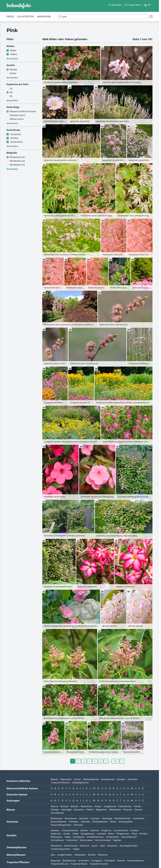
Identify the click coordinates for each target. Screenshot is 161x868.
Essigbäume (110, 806)
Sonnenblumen (129, 837)
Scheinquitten (126, 822)
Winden (92, 855)
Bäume (54, 779)
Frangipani (97, 861)
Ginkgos (55, 810)
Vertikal (14, 138)
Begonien (56, 861)
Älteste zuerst (17, 119)
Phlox (134, 834)
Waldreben (80, 855)
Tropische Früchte (99, 864)
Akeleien (55, 830)
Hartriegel (66, 810)
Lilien (103, 846)
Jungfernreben (65, 855)
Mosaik (13, 69)
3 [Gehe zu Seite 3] (84, 761)
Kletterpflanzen (91, 779)
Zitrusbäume (57, 813)
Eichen (98, 806)
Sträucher (132, 779)
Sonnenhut (72, 840)
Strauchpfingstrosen (61, 825)
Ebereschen (87, 806)
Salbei (68, 837)
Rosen (113, 822)
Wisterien (103, 855)
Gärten (77, 779)
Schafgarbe (79, 837)
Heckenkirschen (123, 818)
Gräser (67, 834)
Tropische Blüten (79, 864)
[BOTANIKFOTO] (19, 6)
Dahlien (84, 830)
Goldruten (56, 834)
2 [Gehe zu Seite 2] (78, 761)
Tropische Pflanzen (60, 783)
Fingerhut (106, 830)
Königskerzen (88, 834)
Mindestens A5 (17, 157)
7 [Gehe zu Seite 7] (106, 761)
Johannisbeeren (59, 822)
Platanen (128, 810)
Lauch (94, 846)
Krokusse (85, 846)
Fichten (138, 806)
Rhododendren (100, 822)
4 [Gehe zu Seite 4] (89, 761)
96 (11, 96)
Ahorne (55, 806)
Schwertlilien (113, 837)
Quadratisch (17, 142)
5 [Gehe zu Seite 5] (95, 761)
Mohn (111, 834)
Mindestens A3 (17, 165)
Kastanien (79, 810)
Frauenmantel (121, 830)
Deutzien (84, 818)
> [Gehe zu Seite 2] (122, 761)
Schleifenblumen (95, 837)
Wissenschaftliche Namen (23, 111)
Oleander (85, 822)
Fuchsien (95, 818)
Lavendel (101, 834)
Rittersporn (57, 837)
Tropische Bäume (60, 864)
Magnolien (101, 810)
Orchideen (110, 861)
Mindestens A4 (17, 161)
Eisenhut (95, 830)
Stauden (121, 779)
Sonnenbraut (57, 840)
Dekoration (66, 779)
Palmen (121, 861)
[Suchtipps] (151, 16)
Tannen (138, 810)
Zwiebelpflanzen (80, 783)
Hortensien (139, 818)
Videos (14, 54)
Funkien (134, 830)
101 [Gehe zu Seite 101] (115, 761)
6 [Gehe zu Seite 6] (101, 761)
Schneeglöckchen (129, 846)
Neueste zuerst (17, 115)
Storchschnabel (103, 840)
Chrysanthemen (70, 830)
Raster (13, 73)
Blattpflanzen (70, 861)
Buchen (75, 806)
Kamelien (74, 822)
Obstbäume (115, 810)
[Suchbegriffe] (102, 16)
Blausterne (56, 846)
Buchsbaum (71, 818)
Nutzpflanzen (108, 779)
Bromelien (84, 861)
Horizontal (16, 134)
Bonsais (64, 806)
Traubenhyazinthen (61, 849)
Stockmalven (86, 840)
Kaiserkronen (71, 846)
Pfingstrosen (123, 834)
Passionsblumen (136, 861)
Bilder (13, 50)
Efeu (53, 855)
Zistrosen (78, 825)
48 (11, 92)
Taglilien (117, 840)
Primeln (143, 834)
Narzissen (112, 846)
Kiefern (90, 810)
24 (11, 89)
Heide (75, 834)
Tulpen (76, 849)
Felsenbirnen (125, 806)
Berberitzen (57, 818)
